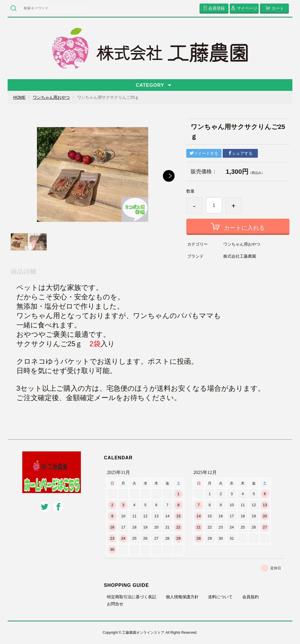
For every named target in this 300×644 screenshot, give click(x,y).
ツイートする (204, 153)
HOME (19, 97)
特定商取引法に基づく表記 (132, 597)
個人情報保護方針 (182, 597)
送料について (220, 597)
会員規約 (250, 597)
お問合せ (115, 604)
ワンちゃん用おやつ (51, 97)
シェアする (240, 153)
